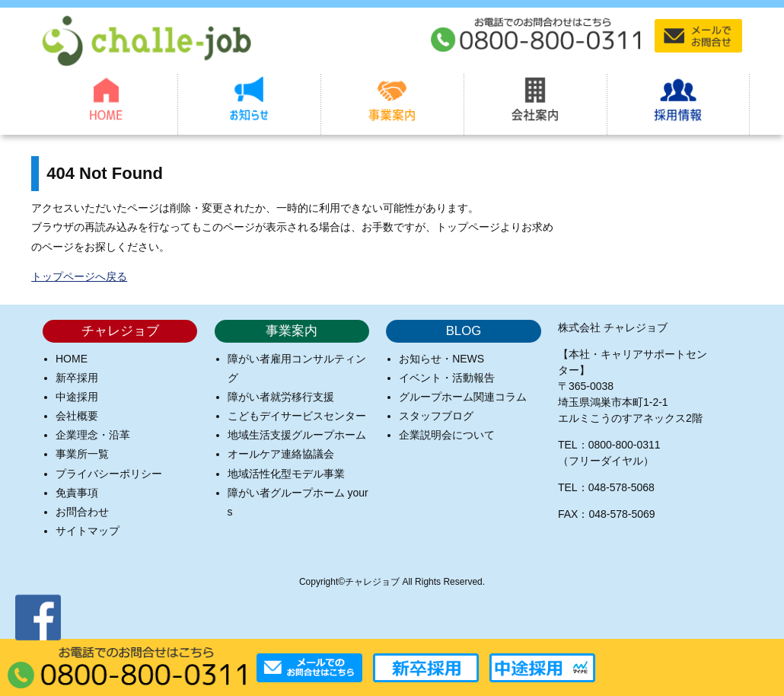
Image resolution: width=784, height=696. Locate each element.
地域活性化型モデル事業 (286, 474)
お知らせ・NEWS (441, 359)
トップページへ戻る (79, 276)
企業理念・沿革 (93, 435)
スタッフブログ (436, 416)
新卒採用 (77, 378)
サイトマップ (88, 531)
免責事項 (77, 493)
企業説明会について (447, 435)
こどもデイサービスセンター (297, 416)
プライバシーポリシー (109, 474)
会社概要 (77, 416)
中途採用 (77, 397)
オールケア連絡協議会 (281, 454)
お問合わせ (82, 512)
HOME (72, 359)
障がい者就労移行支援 (281, 397)
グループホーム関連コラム (463, 397)
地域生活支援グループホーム (297, 435)
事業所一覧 (82, 454)
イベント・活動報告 (447, 378)
